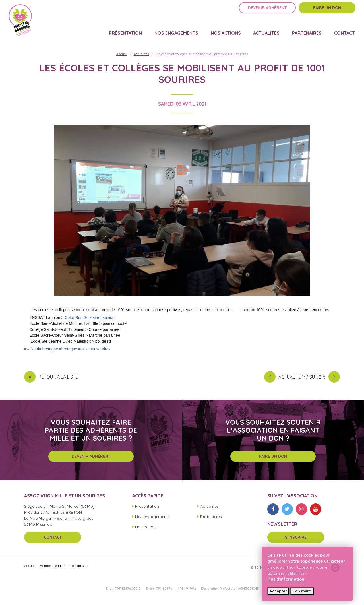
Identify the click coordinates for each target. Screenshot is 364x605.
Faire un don (327, 13)
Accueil (122, 56)
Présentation (131, 30)
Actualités (269, 30)
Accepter (278, 591)
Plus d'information (286, 579)
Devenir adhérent (267, 13)
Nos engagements (181, 30)
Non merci (302, 591)
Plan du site (78, 568)
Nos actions (229, 30)
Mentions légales (52, 568)
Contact (345, 30)
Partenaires (309, 30)
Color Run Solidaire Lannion (89, 320)
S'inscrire (296, 540)
